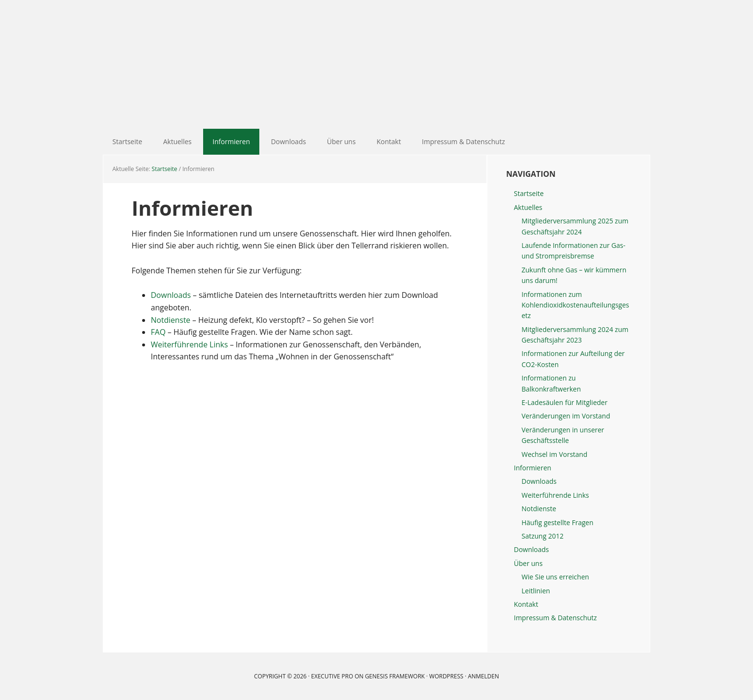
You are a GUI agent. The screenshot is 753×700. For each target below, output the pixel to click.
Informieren (533, 468)
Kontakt (526, 604)
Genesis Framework (395, 676)
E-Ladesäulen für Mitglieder (565, 402)
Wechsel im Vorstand (554, 454)
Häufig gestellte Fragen (558, 522)
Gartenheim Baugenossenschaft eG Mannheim (376, 64)
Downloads (171, 295)
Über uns (528, 563)
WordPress (446, 676)
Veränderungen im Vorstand (566, 416)
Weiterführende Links (189, 344)
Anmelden (483, 676)
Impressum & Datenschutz (555, 618)
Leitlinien (536, 591)
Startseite (529, 193)
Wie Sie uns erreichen (555, 577)
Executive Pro (332, 676)
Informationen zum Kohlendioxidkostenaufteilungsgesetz (575, 305)
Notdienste (170, 320)
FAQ (158, 332)
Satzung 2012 (542, 536)
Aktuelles (528, 207)
